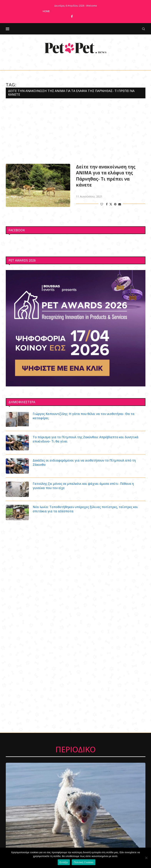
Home (46, 11)
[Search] (143, 29)
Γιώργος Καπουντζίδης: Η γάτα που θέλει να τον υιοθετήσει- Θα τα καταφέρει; (84, 416)
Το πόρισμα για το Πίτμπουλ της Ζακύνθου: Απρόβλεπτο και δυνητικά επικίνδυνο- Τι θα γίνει (86, 439)
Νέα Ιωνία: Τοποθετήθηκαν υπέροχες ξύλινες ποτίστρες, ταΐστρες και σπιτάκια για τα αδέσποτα (86, 509)
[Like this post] (102, 204)
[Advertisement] (76, 131)
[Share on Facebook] (107, 204)
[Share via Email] (120, 204)
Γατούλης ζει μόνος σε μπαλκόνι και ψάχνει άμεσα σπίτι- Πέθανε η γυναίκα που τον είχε (83, 486)
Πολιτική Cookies (83, 862)
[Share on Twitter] (111, 204)
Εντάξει (64, 862)
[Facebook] (72, 16)
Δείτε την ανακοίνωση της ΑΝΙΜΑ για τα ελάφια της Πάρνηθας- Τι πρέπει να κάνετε (106, 176)
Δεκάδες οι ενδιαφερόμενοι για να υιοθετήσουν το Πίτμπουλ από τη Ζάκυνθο (85, 462)
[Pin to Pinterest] (115, 204)
